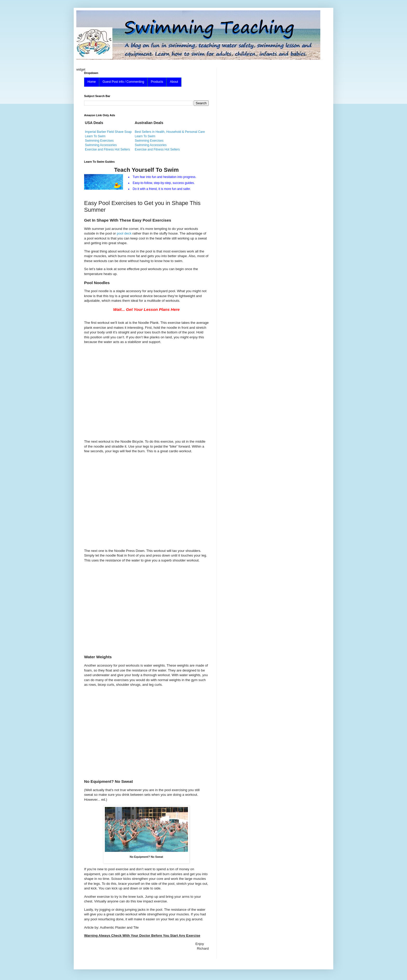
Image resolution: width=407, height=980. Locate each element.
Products (157, 82)
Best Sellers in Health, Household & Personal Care (170, 132)
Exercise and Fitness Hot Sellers (107, 149)
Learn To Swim (95, 136)
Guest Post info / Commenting (123, 82)
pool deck (125, 233)
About (174, 82)
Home (92, 82)
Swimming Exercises (99, 141)
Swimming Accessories (101, 145)
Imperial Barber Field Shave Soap (108, 132)
